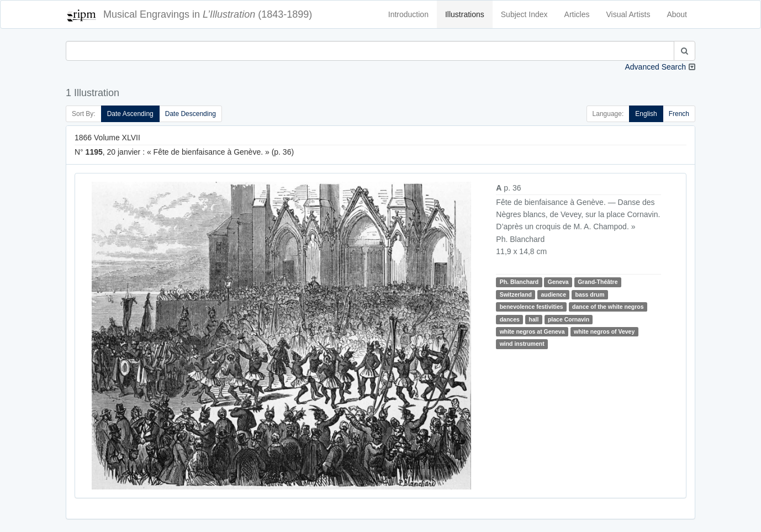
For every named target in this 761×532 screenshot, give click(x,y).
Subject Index (524, 14)
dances (510, 319)
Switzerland (516, 294)
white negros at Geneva (532, 331)
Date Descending (191, 114)
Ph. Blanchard (519, 282)
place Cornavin (569, 319)
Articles (577, 14)
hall (533, 319)
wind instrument (522, 344)
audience (553, 294)
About (677, 14)
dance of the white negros (608, 307)
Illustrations (465, 14)
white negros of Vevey (604, 331)
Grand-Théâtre (598, 282)
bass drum (590, 294)
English (646, 114)
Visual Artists (628, 14)
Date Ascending (130, 114)
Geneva (558, 282)
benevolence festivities (532, 307)
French (679, 114)
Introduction (408, 14)
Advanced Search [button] (655, 67)
